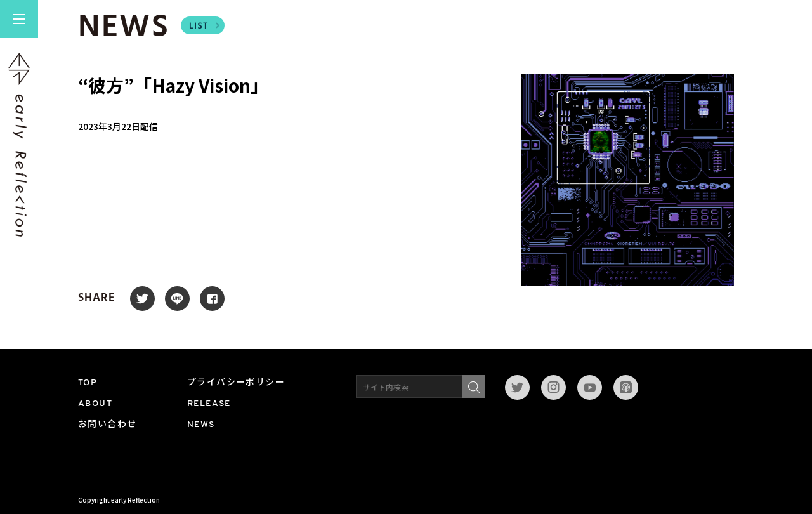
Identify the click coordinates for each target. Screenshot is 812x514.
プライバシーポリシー (236, 383)
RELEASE (209, 404)
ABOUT (95, 404)
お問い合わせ (107, 425)
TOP (88, 383)
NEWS (201, 425)
